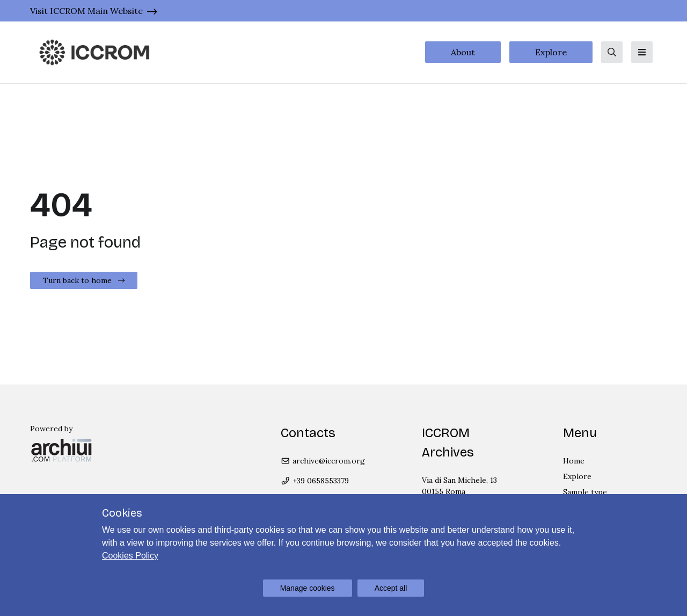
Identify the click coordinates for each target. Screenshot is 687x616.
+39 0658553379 (315, 481)
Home (574, 461)
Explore (551, 52)
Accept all (391, 588)
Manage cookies (308, 588)
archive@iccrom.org (323, 461)
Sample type (585, 492)
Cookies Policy (130, 556)
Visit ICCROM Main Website (86, 11)
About (463, 52)
